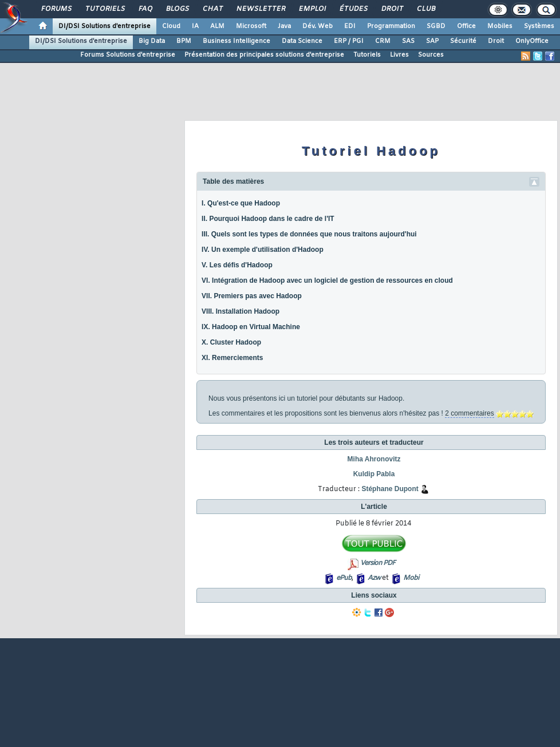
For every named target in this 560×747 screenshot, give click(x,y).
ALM (217, 26)
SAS (408, 41)
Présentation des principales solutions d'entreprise (264, 55)
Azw (374, 578)
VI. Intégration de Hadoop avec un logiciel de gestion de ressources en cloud (327, 280)
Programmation (391, 26)
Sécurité (463, 41)
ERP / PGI (349, 41)
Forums (56, 9)
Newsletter (260, 9)
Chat (212, 9)
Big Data (152, 41)
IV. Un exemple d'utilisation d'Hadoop (263, 250)
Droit (392, 9)
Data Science (302, 41)
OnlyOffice (532, 41)
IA (195, 26)
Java (284, 26)
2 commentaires (469, 413)
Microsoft (251, 26)
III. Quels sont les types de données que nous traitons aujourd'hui (309, 234)
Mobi (411, 578)
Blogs (177, 9)
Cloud (171, 26)
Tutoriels (104, 9)
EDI (350, 26)
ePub (344, 578)
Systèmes (539, 26)
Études (353, 9)
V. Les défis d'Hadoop (237, 265)
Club (425, 9)
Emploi (312, 9)
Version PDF (378, 563)
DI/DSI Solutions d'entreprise (104, 26)
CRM (383, 41)
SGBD (436, 26)
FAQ (145, 9)
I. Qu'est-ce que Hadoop (241, 203)
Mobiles (500, 26)
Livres (399, 55)
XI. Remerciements (232, 358)
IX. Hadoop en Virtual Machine (251, 327)
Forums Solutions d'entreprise (128, 55)
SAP (432, 41)
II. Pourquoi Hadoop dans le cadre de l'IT (268, 219)
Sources (431, 55)
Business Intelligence (236, 41)
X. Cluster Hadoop (231, 342)
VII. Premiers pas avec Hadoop (252, 296)
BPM (184, 41)
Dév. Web (318, 26)
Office (466, 26)
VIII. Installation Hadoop (240, 311)
